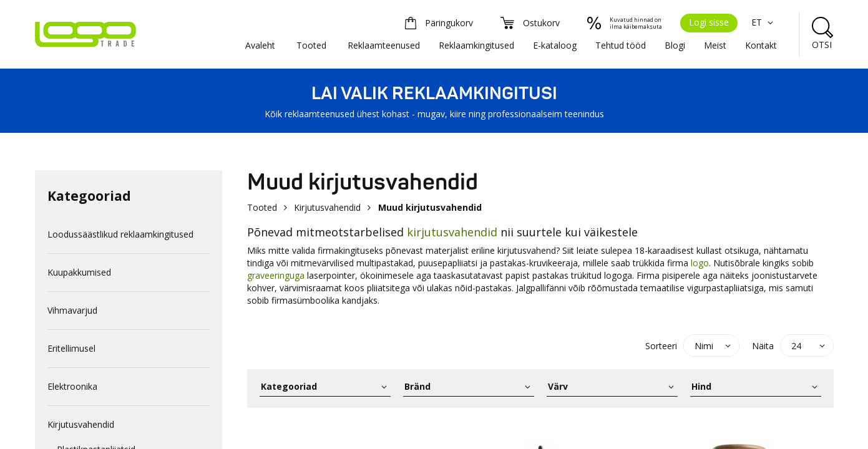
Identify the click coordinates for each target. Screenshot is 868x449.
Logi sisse (709, 22)
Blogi (675, 45)
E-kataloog (555, 45)
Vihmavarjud (72, 310)
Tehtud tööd (621, 45)
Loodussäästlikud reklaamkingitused (120, 234)
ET (764, 22)
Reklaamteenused (384, 45)
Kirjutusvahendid (81, 424)
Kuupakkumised (79, 272)
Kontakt (761, 45)
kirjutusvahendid (452, 232)
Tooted (311, 45)
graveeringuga (276, 275)
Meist (715, 45)
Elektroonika (72, 386)
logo (700, 263)
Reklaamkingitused (476, 45)
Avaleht (260, 45)
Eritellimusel (71, 348)
